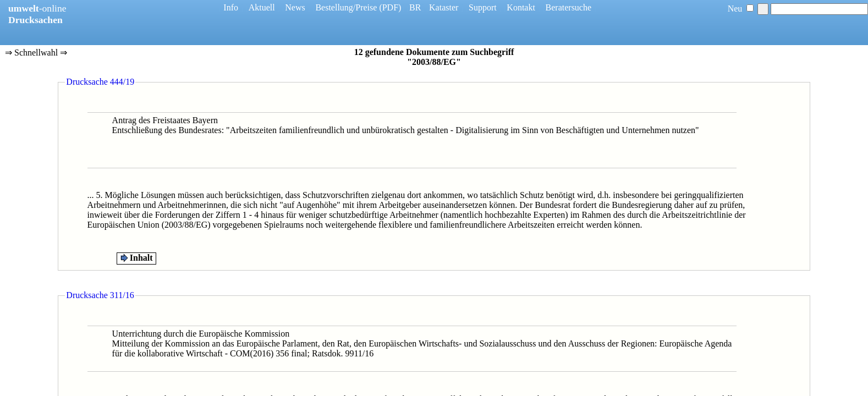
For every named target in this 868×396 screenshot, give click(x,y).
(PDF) (390, 7)
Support (483, 7)
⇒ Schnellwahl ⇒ (36, 53)
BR (415, 7)
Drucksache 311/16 (100, 295)
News (295, 7)
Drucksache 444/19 (100, 82)
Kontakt (521, 7)
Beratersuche (569, 7)
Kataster (444, 7)
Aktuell (262, 7)
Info (231, 7)
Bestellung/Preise (346, 7)
